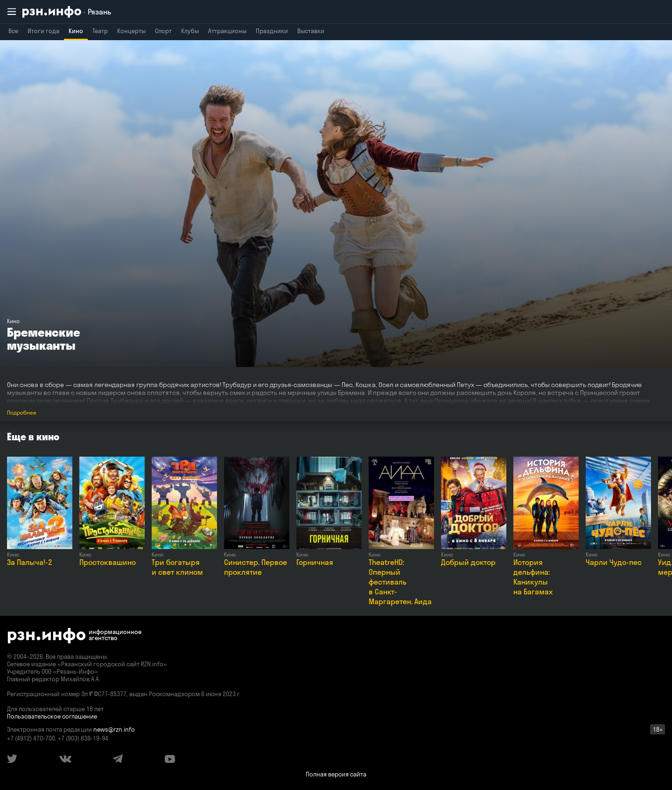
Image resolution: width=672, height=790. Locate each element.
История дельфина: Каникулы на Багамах (533, 577)
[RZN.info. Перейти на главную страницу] (67, 12)
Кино (76, 31)
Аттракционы (227, 31)
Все (13, 31)
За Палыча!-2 (30, 562)
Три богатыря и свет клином (177, 567)
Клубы (190, 31)
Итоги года (43, 31)
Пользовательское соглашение (52, 716)
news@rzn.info (114, 729)
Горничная (315, 562)
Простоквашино (108, 562)
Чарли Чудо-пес (614, 562)
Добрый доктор (468, 562)
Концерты (131, 31)
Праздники (272, 31)
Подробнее (22, 413)
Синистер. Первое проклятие (255, 567)
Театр (100, 31)
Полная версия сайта (336, 774)
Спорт (163, 31)
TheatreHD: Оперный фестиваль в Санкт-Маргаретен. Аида (400, 582)
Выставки (311, 31)
